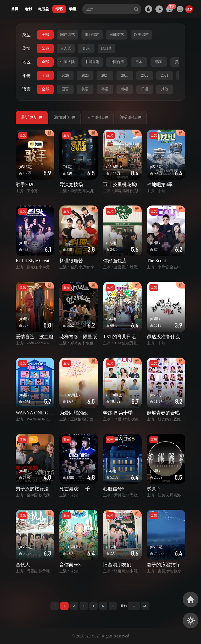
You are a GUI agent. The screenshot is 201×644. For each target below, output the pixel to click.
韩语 (125, 89)
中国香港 (92, 62)
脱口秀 (107, 48)
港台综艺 (92, 35)
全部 (45, 35)
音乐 (86, 48)
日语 (145, 89)
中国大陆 (68, 62)
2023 (125, 76)
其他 (165, 89)
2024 (105, 76)
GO (145, 606)
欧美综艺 (141, 35)
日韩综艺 (117, 35)
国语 (65, 89)
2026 (65, 76)
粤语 (105, 89)
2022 (145, 76)
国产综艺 (68, 35)
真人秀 (66, 48)
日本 (139, 62)
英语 (85, 89)
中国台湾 (117, 62)
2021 (165, 76)
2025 (85, 76)
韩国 (159, 62)
